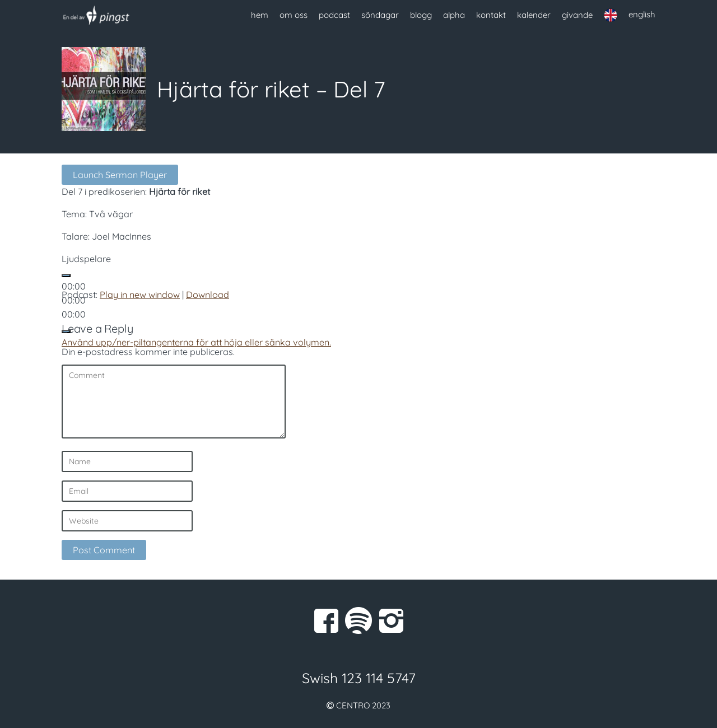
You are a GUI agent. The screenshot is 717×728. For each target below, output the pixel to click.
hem (260, 15)
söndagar (380, 15)
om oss (294, 15)
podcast (334, 15)
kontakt (491, 15)
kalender (534, 15)
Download (208, 295)
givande (577, 15)
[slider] (196, 342)
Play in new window (140, 295)
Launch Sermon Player (120, 175)
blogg (421, 15)
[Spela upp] (66, 276)
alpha (454, 15)
